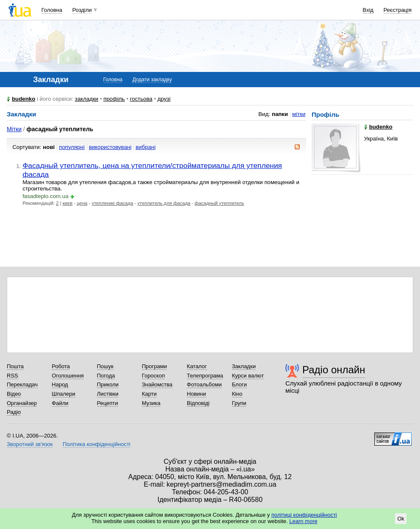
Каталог (197, 366)
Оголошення (68, 376)
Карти (149, 394)
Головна (52, 10)
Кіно (237, 394)
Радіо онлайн (334, 370)
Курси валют (248, 376)
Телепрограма (205, 376)
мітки (299, 114)
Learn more (303, 521)
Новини (196, 394)
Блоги (239, 384)
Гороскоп (153, 376)
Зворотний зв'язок (30, 444)
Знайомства (157, 384)
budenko (23, 99)
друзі (164, 99)
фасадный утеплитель (220, 203)
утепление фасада (112, 203)
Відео (14, 394)
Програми (154, 366)
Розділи (82, 10)
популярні (72, 147)
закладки (87, 99)
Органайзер (22, 403)
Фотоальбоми (204, 384)
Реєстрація (398, 10)
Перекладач (22, 384)
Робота (61, 366)
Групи (239, 403)
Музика (151, 403)
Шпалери (64, 394)
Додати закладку (152, 80)
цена (82, 203)
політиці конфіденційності (304, 515)
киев (68, 203)
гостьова (141, 99)
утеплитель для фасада (164, 203)
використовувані (110, 147)
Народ (60, 384)
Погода (106, 376)
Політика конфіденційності (97, 444)
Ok (401, 519)
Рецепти (108, 403)
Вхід (368, 10)
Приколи (108, 384)
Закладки (244, 366)
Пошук (105, 366)
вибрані (145, 147)
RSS (12, 376)
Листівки (108, 394)
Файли (60, 403)
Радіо (14, 412)
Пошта (15, 366)
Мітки (14, 129)
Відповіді (198, 403)
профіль (114, 99)
